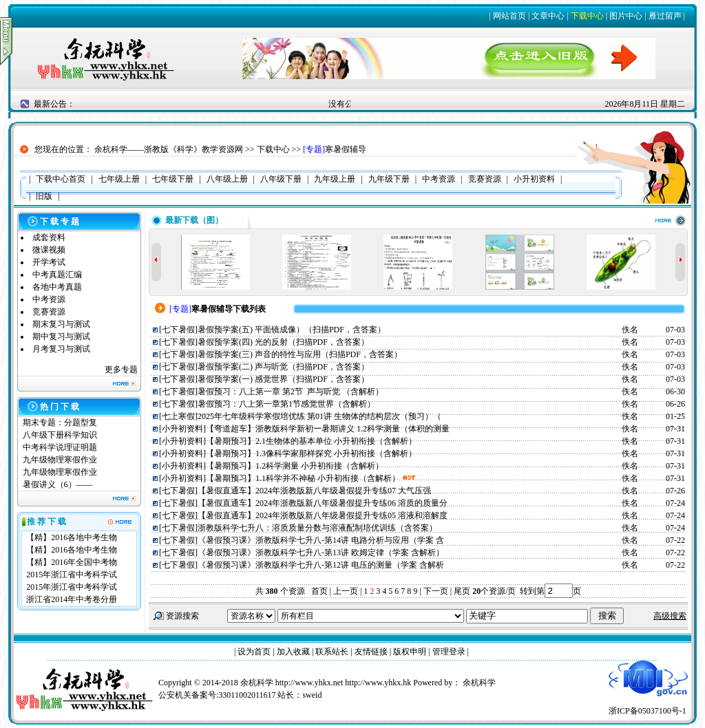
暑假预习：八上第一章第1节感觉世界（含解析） (286, 404)
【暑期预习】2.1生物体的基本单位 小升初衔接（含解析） (311, 441)
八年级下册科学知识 (60, 435)
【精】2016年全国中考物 (72, 562)
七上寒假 (178, 416)
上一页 (346, 591)
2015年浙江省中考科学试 (72, 575)
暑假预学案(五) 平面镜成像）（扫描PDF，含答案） (292, 330)
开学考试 (49, 262)
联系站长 (332, 652)
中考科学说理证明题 (60, 447)
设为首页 (254, 652)
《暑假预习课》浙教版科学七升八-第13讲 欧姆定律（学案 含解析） (321, 553)
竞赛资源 (49, 312)
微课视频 (49, 250)
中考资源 (49, 299)
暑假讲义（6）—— (59, 484)
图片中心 (626, 16)
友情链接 (371, 652)
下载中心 (587, 16)
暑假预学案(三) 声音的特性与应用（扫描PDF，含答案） (300, 354)
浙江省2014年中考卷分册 (72, 599)
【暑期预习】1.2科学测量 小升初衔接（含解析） (295, 466)
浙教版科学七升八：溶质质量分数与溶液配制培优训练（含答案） (317, 528)
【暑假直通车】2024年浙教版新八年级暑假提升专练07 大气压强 (314, 491)
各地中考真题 (57, 287)
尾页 (461, 591)
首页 (319, 591)
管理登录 (449, 652)
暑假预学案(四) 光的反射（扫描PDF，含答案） (283, 342)
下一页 (436, 591)
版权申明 (410, 652)
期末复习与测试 (61, 324)
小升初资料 (182, 429)
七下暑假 (178, 330)
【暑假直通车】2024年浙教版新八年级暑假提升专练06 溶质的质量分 (323, 503)
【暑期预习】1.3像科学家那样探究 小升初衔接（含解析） (311, 453)
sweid (312, 695)
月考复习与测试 (61, 349)
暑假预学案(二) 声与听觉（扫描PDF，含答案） (283, 367)
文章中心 (548, 16)
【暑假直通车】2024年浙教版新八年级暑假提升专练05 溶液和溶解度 (323, 515)
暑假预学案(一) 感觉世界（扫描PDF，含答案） (283, 379)
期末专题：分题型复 (60, 422)
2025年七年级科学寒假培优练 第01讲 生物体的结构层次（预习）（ (319, 416)
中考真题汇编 (57, 275)
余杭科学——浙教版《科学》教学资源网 (169, 149)
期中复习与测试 (61, 336)
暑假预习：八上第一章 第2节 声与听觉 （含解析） (291, 392)
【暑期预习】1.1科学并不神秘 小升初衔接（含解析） (303, 478)
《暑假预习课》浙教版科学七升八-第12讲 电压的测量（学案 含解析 (321, 565)
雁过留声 (665, 16)
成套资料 (49, 237)
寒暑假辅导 (346, 149)
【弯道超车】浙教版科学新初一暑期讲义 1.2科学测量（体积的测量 (328, 429)
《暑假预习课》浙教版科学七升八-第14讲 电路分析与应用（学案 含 (321, 540)
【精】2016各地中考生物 (72, 537)
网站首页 (509, 16)
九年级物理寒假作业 (60, 460)
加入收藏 (293, 652)
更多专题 (121, 370)
